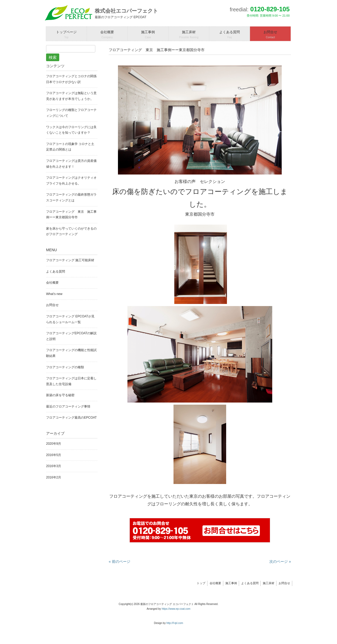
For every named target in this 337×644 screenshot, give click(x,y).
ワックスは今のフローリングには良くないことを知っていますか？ (71, 130)
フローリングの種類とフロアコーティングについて (71, 113)
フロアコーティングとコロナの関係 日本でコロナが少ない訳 (72, 79)
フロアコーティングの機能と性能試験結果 (71, 353)
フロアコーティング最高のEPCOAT (71, 418)
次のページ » (280, 561)
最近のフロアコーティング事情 (68, 406)
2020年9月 (54, 444)
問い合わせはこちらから (200, 530)
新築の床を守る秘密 (60, 395)
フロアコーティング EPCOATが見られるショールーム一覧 (70, 319)
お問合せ (52, 305)
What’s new (54, 294)
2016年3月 (54, 466)
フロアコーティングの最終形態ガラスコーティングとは (71, 197)
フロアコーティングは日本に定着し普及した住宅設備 (71, 381)
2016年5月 (54, 455)
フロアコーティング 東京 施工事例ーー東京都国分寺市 (71, 215)
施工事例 (231, 583)
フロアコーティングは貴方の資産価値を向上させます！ (71, 164)
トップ (201, 583)
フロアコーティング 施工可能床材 (70, 260)
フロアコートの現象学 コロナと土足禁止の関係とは (70, 147)
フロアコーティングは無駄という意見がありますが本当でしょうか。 (71, 96)
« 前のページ (120, 561)
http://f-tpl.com (175, 623)
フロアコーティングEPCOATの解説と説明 (71, 336)
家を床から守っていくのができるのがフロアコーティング (71, 231)
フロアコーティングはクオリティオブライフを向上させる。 (71, 181)
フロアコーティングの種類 (65, 367)
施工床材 (269, 583)
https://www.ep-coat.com (176, 609)
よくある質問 (56, 272)
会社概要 (52, 283)
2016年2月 (54, 477)
